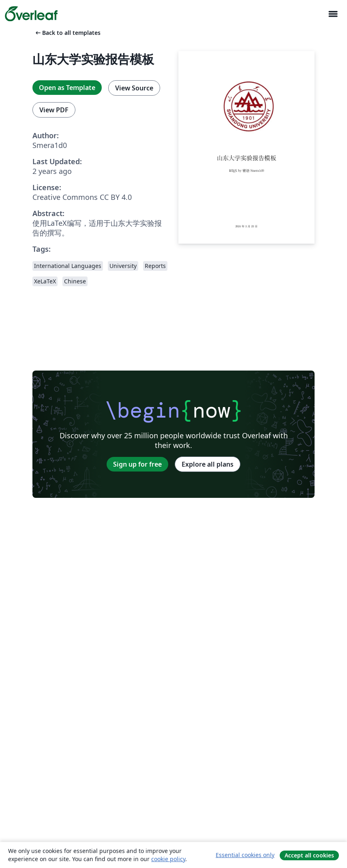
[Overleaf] (31, 14)
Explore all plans (208, 464)
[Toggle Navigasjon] (333, 14)
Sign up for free (137, 464)
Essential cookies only (245, 855)
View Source (134, 88)
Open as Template (67, 88)
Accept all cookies (309, 855)
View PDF (54, 110)
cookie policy (168, 859)
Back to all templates (67, 33)
